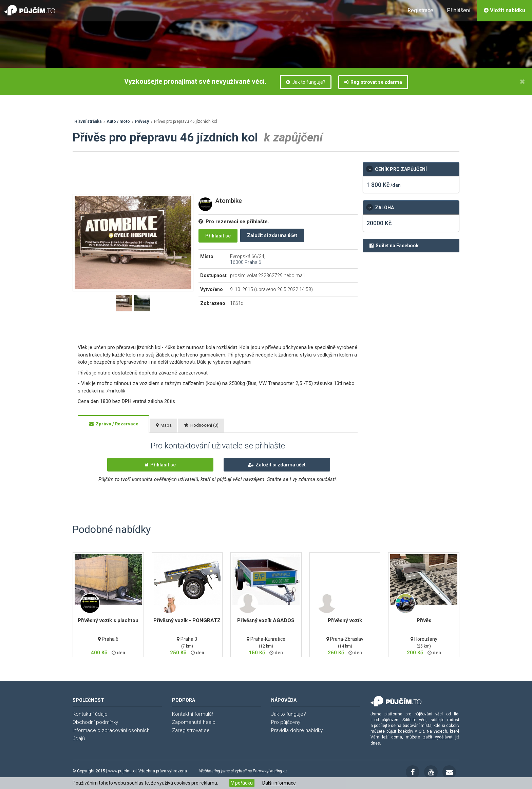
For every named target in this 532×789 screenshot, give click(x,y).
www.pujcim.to (122, 771)
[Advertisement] (196, 177)
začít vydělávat (438, 737)
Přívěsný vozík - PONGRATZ (187, 620)
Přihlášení (459, 10)
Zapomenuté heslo (194, 722)
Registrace (420, 10)
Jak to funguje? (306, 82)
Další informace (279, 783)
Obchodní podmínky (95, 722)
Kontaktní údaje (90, 714)
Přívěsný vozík (345, 620)
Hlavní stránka (88, 121)
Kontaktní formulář (193, 714)
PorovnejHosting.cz (270, 771)
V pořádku (242, 783)
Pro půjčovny (286, 722)
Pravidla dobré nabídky (297, 730)
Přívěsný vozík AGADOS (266, 620)
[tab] (113, 424)
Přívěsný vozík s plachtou (108, 620)
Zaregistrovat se (191, 730)
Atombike (229, 201)
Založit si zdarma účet (272, 235)
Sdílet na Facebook (394, 246)
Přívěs (424, 620)
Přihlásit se (218, 236)
